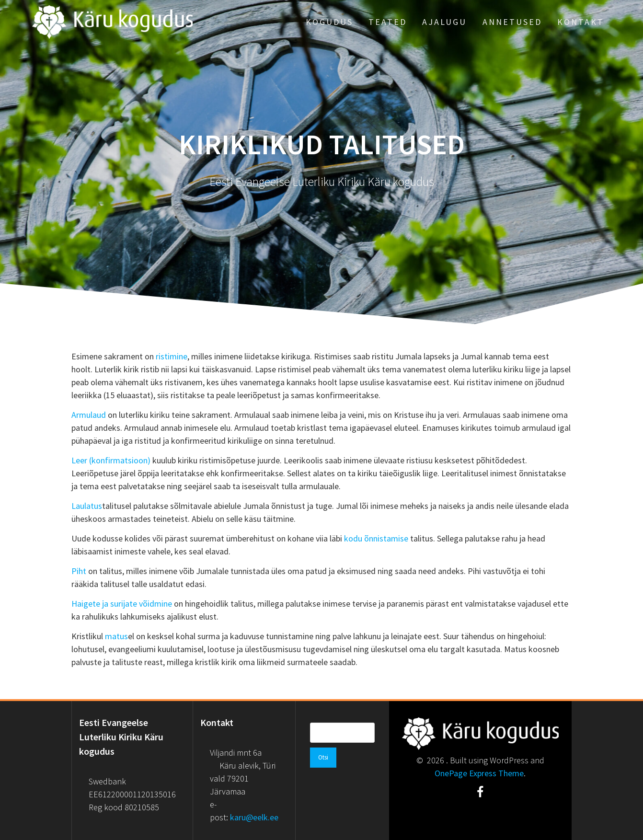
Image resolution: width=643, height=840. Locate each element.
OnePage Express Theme (479, 773)
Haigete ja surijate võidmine (122, 604)
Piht (79, 571)
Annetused (512, 22)
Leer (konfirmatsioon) (111, 460)
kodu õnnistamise (376, 538)
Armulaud (89, 415)
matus (116, 636)
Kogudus (329, 22)
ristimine (172, 356)
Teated (388, 22)
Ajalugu (444, 22)
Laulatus (87, 506)
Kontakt (581, 22)
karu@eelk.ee (254, 817)
